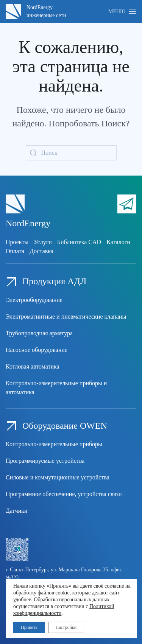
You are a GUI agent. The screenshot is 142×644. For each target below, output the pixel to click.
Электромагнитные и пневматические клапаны (66, 317)
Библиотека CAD (79, 242)
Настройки (66, 627)
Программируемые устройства (45, 461)
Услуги (43, 242)
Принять (29, 627)
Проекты (17, 242)
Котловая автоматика (33, 366)
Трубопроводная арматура (39, 333)
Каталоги (118, 242)
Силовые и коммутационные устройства (58, 477)
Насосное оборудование (37, 350)
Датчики (17, 511)
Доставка (41, 251)
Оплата (15, 251)
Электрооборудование (34, 300)
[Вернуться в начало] (13, 11)
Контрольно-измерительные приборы (54, 444)
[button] (122, 11)
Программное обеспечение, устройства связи (64, 494)
